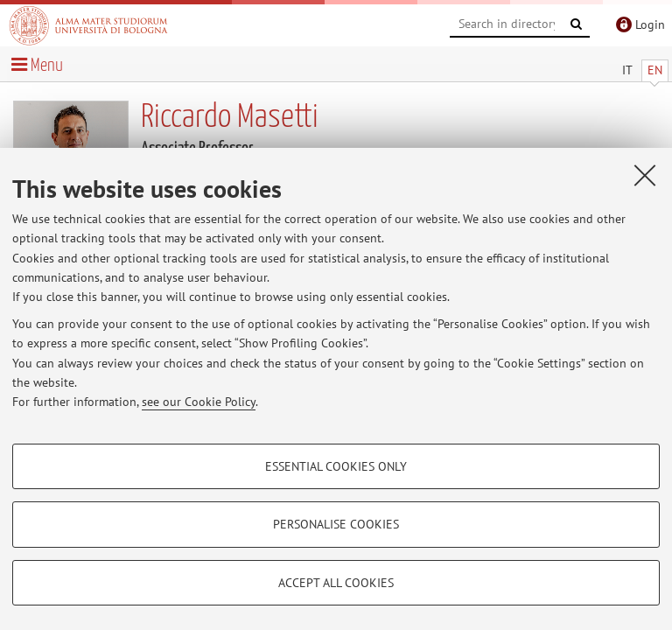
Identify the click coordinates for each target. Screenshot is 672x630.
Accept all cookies (336, 583)
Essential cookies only (336, 466)
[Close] (645, 175)
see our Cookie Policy (199, 402)
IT (627, 70)
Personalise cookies (336, 524)
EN (655, 70)
